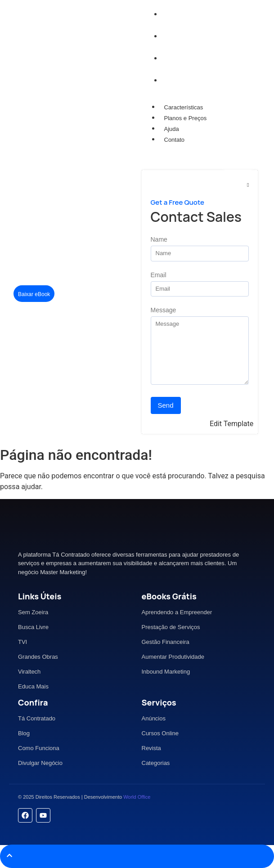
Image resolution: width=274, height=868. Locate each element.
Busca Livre (33, 627)
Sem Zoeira (33, 612)
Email (159, 275)
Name (159, 240)
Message (164, 310)
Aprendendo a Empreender (177, 612)
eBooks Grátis (169, 596)
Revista (151, 748)
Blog (24, 733)
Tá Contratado (37, 718)
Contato (175, 140)
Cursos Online (160, 733)
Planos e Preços (186, 118)
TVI (22, 642)
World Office (137, 797)
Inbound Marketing (166, 672)
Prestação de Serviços (171, 627)
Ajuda (172, 129)
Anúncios (154, 718)
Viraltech (29, 672)
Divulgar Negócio (40, 763)
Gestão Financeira (166, 642)
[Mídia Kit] (238, 162)
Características (184, 107)
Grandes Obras (38, 657)
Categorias (156, 763)
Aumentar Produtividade (173, 657)
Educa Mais (33, 686)
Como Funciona (39, 748)
